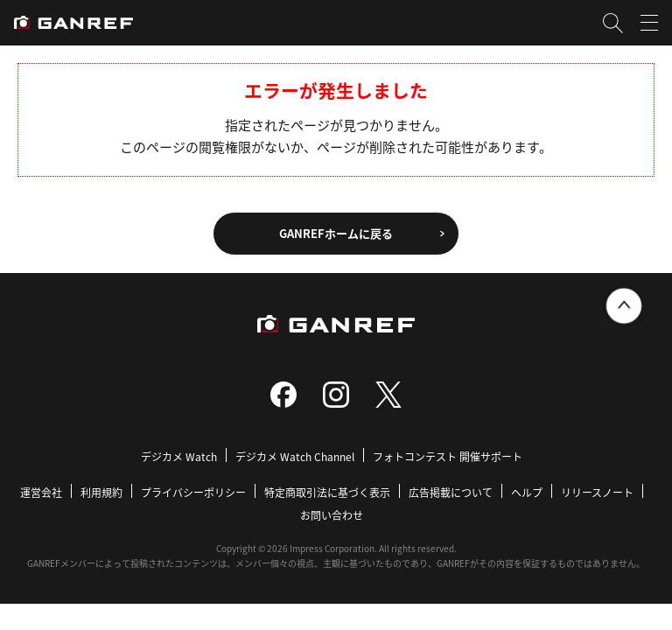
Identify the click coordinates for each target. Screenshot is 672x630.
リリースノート (597, 492)
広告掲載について (451, 492)
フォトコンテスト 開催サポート (448, 456)
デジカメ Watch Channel (295, 456)
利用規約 (101, 492)
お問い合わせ (332, 515)
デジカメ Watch (179, 456)
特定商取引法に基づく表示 (327, 492)
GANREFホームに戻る (336, 233)
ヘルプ (527, 492)
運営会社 (41, 492)
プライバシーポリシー (193, 492)
